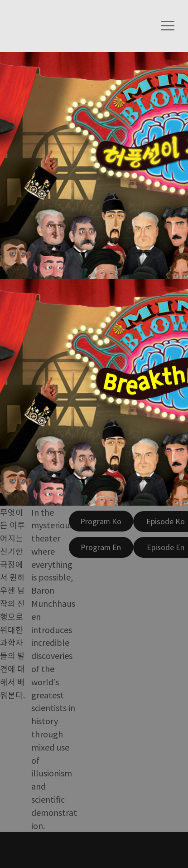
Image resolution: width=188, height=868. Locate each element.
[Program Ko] (101, 521)
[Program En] (101, 547)
